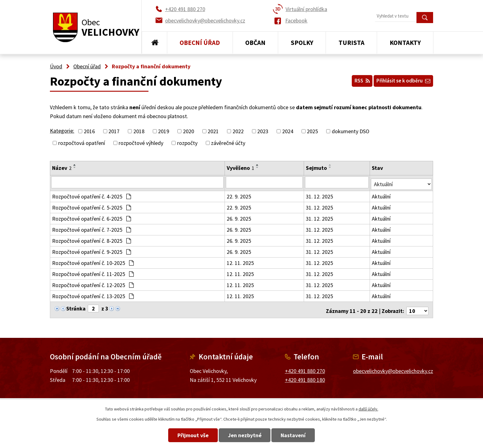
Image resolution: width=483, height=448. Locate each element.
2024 (288, 131)
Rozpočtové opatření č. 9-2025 (91, 250)
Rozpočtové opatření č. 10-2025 (93, 261)
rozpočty (187, 143)
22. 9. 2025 (239, 195)
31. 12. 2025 (320, 195)
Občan (255, 43)
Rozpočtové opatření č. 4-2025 (91, 195)
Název (62, 168)
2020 (189, 131)
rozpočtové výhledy (141, 143)
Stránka (76, 307)
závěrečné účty (228, 143)
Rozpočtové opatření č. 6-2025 (91, 217)
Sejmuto (317, 168)
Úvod (154, 43)
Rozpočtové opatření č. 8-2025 (91, 239)
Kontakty (405, 43)
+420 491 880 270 (305, 367)
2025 (312, 131)
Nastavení (303, 435)
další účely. (368, 409)
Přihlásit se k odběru (400, 80)
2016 (89, 131)
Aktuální (382, 195)
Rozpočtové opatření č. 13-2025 (93, 294)
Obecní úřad (200, 43)
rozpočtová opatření (82, 143)
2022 (238, 131)
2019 (164, 131)
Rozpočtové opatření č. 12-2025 (93, 283)
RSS (353, 80)
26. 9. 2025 (239, 217)
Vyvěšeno (241, 168)
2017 (114, 131)
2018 (139, 131)
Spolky (302, 43)
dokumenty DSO (351, 131)
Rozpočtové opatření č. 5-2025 (91, 206)
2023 (263, 131)
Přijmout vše (184, 435)
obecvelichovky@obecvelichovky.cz (393, 367)
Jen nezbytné (245, 435)
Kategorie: (62, 131)
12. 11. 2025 (241, 261)
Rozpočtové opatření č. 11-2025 (93, 272)
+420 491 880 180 (305, 376)
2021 (213, 131)
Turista (351, 43)
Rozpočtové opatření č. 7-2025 (91, 228)
